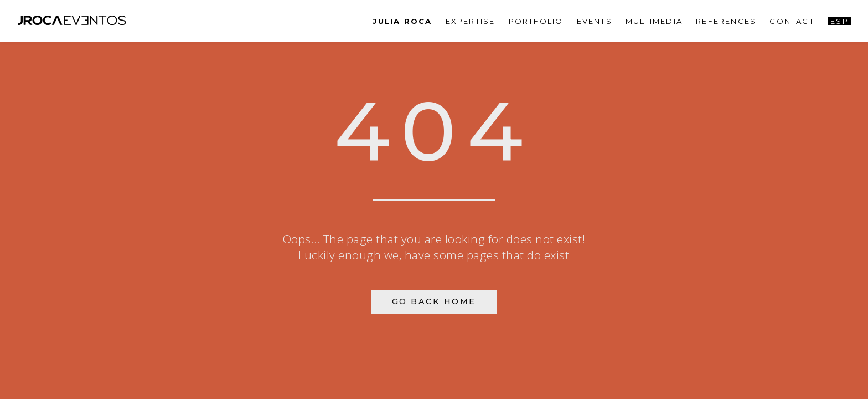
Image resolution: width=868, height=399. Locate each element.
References (726, 21)
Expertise (471, 21)
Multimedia (654, 21)
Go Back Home (434, 301)
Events (595, 21)
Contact (792, 21)
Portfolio (536, 21)
